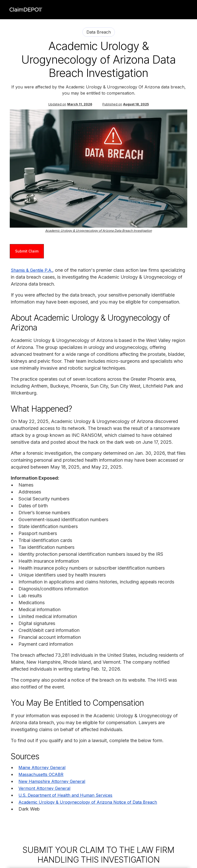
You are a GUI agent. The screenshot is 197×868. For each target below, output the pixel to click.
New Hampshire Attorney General (52, 781)
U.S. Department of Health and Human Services (65, 795)
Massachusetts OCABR (41, 774)
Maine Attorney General (42, 768)
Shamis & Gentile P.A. (32, 270)
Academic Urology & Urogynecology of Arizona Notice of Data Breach (88, 802)
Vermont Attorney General (44, 788)
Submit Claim (27, 251)
